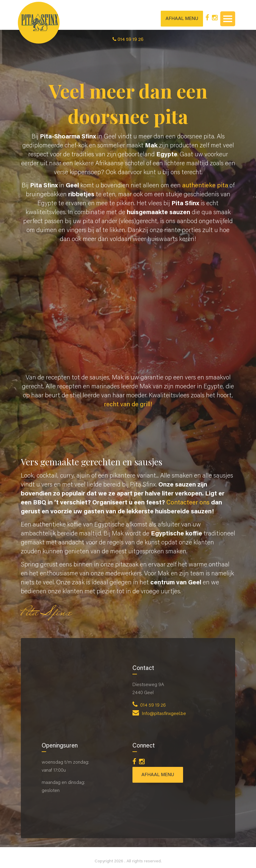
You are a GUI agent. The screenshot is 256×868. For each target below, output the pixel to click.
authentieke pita (205, 186)
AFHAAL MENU (182, 19)
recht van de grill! (128, 405)
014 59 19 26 (149, 705)
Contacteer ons (188, 503)
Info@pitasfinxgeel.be (159, 714)
